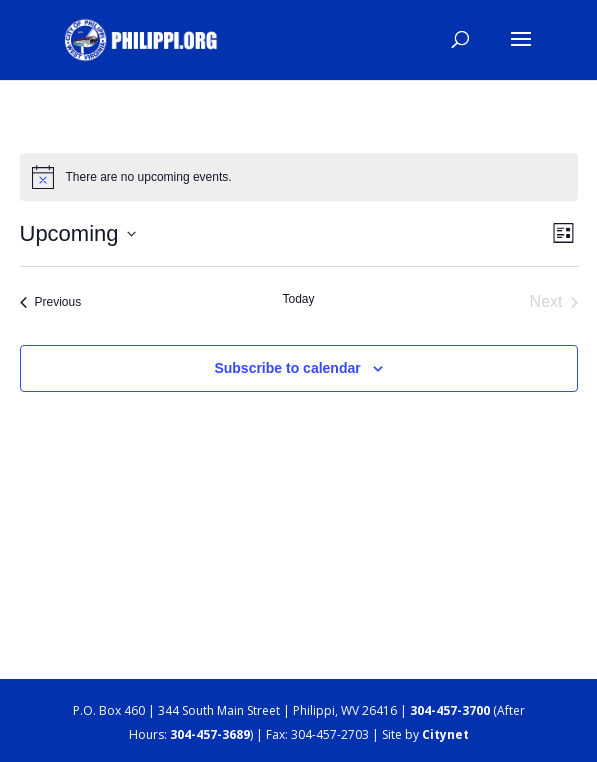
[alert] (299, 177)
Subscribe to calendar (287, 368)
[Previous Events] (51, 302)
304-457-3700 (450, 710)
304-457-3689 (210, 734)
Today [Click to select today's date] (298, 299)
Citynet (445, 734)
